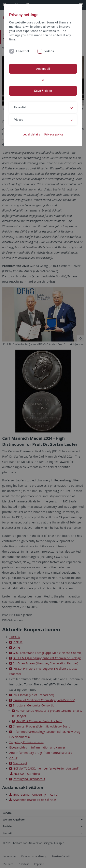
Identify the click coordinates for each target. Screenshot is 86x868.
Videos (49, 51)
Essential (23, 51)
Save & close (43, 91)
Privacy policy (54, 134)
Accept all (43, 69)
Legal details (31, 134)
